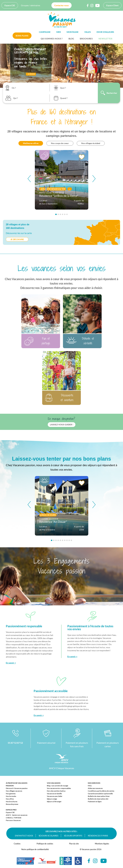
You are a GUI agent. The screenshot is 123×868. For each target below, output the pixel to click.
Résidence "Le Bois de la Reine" (59, 196)
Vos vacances (54, 783)
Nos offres (10, 799)
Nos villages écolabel (91, 143)
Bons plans (22, 36)
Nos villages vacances (14, 791)
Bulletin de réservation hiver (99, 796)
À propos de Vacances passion (17, 784)
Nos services (94, 783)
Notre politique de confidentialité (35, 849)
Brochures (86, 39)
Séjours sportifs (73, 836)
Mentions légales (102, 844)
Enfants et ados (24, 836)
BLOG (71, 39)
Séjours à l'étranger (54, 801)
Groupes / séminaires (31, 5)
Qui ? (16, 98)
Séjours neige (52, 799)
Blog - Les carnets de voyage (57, 786)
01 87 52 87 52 (15, 743)
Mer (59, 32)
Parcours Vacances (13, 820)
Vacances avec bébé (54, 796)
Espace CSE (10, 5)
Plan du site (74, 844)
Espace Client (112, 5)
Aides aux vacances (95, 788)
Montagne (73, 32)
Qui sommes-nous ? (52, 39)
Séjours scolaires (48, 836)
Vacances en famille (54, 794)
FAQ (90, 786)
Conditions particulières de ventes (101, 791)
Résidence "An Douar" (53, 522)
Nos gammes (11, 794)
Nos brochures (12, 801)
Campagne (45, 32)
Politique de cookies (45, 844)
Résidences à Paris (98, 836)
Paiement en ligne (95, 801)
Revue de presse (12, 804)
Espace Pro (11, 810)
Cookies (17, 844)
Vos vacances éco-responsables (59, 788)
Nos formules (11, 796)
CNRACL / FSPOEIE (14, 818)
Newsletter (105, 39)
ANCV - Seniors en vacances (17, 815)
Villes (88, 32)
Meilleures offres (31, 143)
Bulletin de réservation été (98, 799)
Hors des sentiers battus (56, 791)
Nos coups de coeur (60, 143)
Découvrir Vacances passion (17, 788)
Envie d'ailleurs (105, 32)
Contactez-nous (61, 5)
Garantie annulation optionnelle (100, 794)
